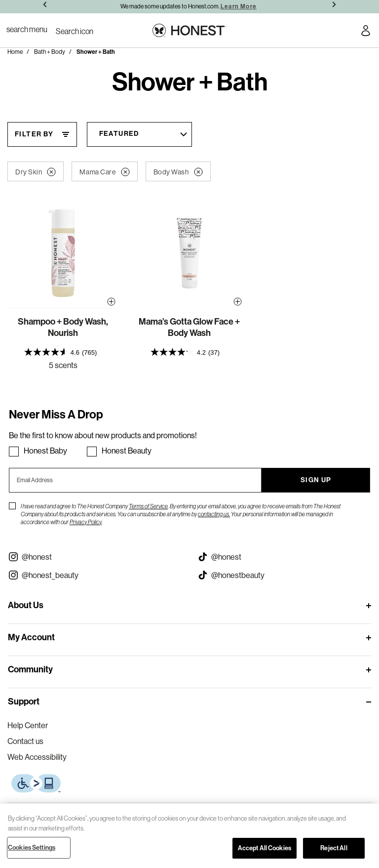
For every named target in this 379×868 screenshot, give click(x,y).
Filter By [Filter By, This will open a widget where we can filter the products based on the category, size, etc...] (34, 134)
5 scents (63, 365)
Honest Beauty (127, 451)
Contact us (25, 741)
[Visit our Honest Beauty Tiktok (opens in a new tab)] (284, 575)
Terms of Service (148, 506)
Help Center (28, 725)
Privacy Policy (86, 522)
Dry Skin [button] (36, 172)
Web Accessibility (37, 757)
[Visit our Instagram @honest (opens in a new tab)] (95, 557)
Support (24, 702)
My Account (31, 637)
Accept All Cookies (265, 848)
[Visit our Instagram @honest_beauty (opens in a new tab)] (95, 575)
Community (30, 669)
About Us (26, 605)
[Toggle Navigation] (27, 29)
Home (15, 52)
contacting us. (214, 514)
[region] (189, 836)
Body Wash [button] (178, 172)
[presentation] (63, 352)
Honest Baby (45, 451)
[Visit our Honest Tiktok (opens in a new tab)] (284, 557)
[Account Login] (366, 32)
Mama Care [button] (104, 172)
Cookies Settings (32, 847)
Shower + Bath (96, 52)
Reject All (334, 848)
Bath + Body (50, 52)
